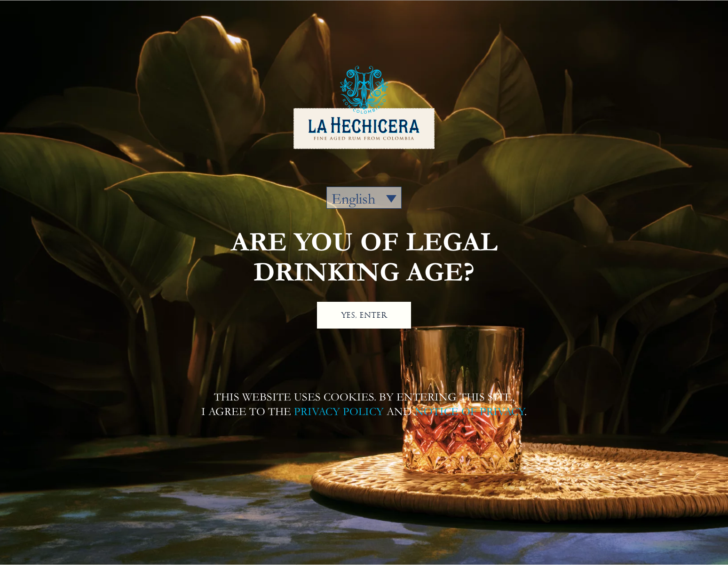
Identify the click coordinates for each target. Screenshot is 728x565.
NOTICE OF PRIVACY (470, 412)
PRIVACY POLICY (339, 412)
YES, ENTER (364, 315)
